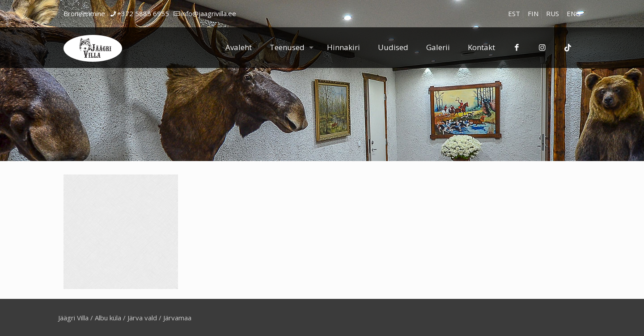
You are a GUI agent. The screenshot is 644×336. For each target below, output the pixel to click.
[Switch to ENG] (574, 14)
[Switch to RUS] (553, 14)
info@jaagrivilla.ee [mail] (209, 13)
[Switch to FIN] (533, 14)
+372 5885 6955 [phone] (143, 13)
